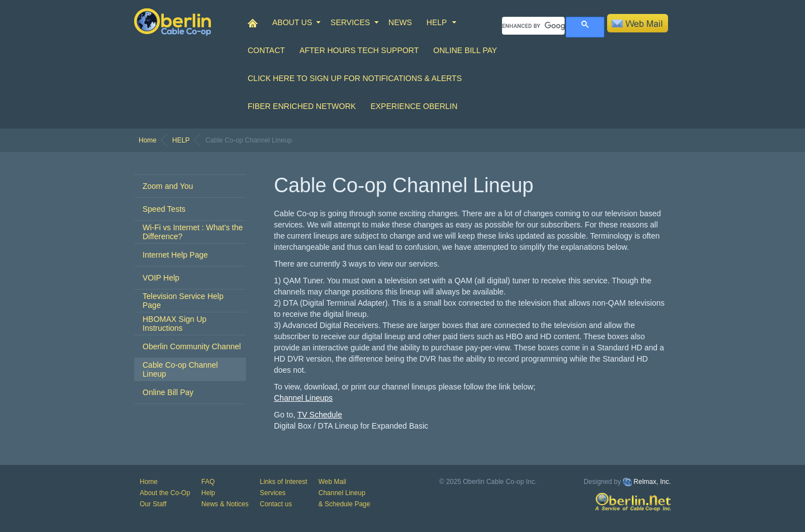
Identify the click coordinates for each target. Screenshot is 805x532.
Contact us (276, 504)
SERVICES (350, 22)
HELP (437, 22)
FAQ (208, 482)
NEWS (400, 22)
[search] (533, 26)
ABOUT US (292, 22)
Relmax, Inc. (652, 482)
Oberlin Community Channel (192, 346)
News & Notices (225, 504)
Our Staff (153, 504)
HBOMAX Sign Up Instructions (174, 324)
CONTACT (266, 50)
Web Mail (332, 482)
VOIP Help (161, 278)
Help (208, 493)
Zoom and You (168, 186)
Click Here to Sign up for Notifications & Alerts (355, 78)
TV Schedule (320, 415)
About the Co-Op (165, 493)
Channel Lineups (303, 398)
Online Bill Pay (465, 50)
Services (273, 493)
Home (148, 140)
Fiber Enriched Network (302, 106)
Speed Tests (164, 209)
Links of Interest (284, 482)
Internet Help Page (175, 255)
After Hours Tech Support (359, 50)
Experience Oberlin (414, 106)
